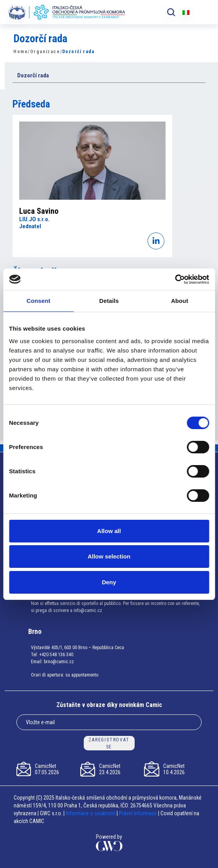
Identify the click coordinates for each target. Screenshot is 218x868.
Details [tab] (109, 301)
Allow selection (109, 556)
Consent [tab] (39, 301)
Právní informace (138, 813)
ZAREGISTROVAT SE (109, 743)
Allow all (109, 531)
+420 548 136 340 (56, 655)
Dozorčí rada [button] (33, 75)
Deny (109, 582)
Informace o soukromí (91, 813)
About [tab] (180, 301)
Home (21, 52)
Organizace (45, 52)
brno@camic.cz (59, 662)
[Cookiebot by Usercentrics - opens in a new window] (175, 279)
